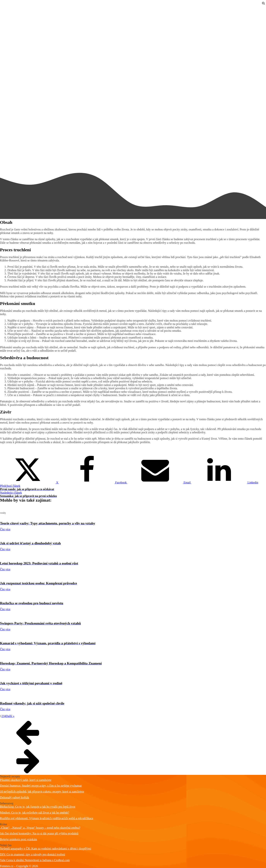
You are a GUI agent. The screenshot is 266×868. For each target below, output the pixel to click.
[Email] (159, 483)
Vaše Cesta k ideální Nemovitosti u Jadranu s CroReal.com (35, 860)
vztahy (4, 8)
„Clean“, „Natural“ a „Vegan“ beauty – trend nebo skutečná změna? (40, 828)
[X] (30, 483)
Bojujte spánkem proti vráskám (18, 839)
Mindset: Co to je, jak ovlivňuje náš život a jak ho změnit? (35, 813)
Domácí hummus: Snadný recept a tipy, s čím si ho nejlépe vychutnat (41, 786)
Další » (10, 716)
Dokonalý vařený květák (15, 797)
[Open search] (263, 3)
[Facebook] (93, 483)
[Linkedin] (225, 483)
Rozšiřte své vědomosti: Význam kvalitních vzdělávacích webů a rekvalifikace (47, 818)
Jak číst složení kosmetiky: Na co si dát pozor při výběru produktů (39, 833)
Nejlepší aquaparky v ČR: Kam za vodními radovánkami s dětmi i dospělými (46, 849)
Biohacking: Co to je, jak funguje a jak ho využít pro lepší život (38, 807)
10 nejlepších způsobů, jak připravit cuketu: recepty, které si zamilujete (42, 792)
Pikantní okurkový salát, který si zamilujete (26, 780)
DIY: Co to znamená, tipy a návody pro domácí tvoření (33, 854)
